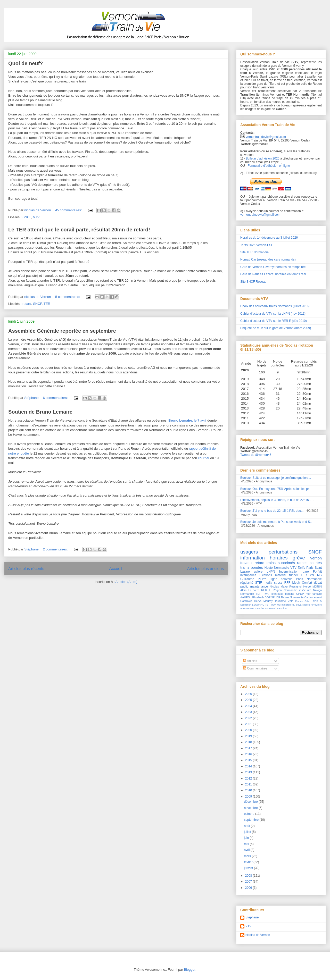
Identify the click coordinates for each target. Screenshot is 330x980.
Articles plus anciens (205, 569)
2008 (249, 876)
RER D (317, 601)
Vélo (291, 601)
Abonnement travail (251, 608)
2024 (249, 706)
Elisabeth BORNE (263, 597)
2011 (249, 784)
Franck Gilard (303, 601)
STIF (259, 583)
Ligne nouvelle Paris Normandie (296, 579)
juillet (248, 832)
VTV (36, 217)
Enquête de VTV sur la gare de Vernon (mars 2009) (276, 328)
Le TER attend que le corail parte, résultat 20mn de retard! (79, 230)
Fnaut (265, 608)
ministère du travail (292, 605)
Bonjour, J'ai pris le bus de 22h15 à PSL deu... (272, 511)
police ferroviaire (313, 605)
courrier (204, 458)
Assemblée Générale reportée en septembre (62, 331)
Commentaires (255, 668)
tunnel (294, 575)
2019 (249, 736)
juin (247, 838)
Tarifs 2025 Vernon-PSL (257, 245)
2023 (249, 712)
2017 (249, 748)
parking (290, 594)
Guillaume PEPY (253, 579)
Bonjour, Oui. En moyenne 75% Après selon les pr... (276, 489)
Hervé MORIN (312, 587)
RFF (287, 583)
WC (279, 605)
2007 (249, 882)
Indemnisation (289, 572)
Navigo (317, 590)
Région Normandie (285, 590)
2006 (249, 888)
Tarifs (302, 568)
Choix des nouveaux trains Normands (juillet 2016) (275, 306)
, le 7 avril (187, 420)
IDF (278, 597)
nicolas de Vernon (258, 935)
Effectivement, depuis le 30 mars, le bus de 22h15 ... (276, 500)
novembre (251, 808)
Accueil (116, 569)
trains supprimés (281, 563)
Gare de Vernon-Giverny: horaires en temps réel (273, 267)
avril (247, 850)
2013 (249, 772)
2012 (249, 778)
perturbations (283, 552)
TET (267, 605)
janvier (249, 868)
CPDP (300, 594)
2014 (249, 766)
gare (306, 572)
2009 (249, 797)
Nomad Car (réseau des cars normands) (268, 259)
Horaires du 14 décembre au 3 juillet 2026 (269, 238)
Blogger (190, 970)
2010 (249, 790)
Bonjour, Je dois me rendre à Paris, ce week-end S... (276, 522)
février (249, 862)
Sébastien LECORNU (252, 605)
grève (299, 558)
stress (278, 583)
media (268, 583)
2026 (249, 694)
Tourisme (280, 601)
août (247, 826)
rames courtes (309, 563)
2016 (249, 754)
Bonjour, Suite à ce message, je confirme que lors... (276, 478)
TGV (273, 605)
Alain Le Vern (250, 590)
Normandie (247, 594)
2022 (249, 718)
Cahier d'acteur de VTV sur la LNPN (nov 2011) (273, 314)
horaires (279, 558)
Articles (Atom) (126, 582)
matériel (281, 575)
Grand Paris (276, 608)
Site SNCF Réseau (253, 282)
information (253, 558)
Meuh (296, 583)
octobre (249, 814)
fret (285, 608)
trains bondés (252, 567)
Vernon (316, 558)
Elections (266, 575)
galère (258, 572)
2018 (249, 742)
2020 (249, 730)
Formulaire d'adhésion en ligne (269, 166)
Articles (250, 661)
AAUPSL (246, 597)
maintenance (259, 587)
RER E (266, 590)
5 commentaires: (68, 297)
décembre (251, 802)
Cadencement (313, 597)
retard (27, 304)
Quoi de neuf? (26, 63)
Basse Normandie (292, 597)
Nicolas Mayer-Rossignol (286, 587)
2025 (249, 700)
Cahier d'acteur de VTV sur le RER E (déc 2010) (274, 321)
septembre (252, 820)
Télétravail (277, 594)
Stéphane (252, 917)
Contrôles (246, 601)
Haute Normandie (277, 568)
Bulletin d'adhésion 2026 (262, 158)
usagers (249, 552)
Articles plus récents (26, 569)
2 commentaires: (56, 549)
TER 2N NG (311, 575)
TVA (266, 594)
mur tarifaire (314, 594)
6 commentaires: (56, 398)
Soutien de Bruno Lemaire (40, 412)
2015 (249, 760)
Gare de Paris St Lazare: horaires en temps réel (273, 274)
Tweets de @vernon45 (256, 455)
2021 (249, 724)
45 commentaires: (69, 210)
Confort (307, 583)
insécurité (305, 590)
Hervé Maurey (263, 601)
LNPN (271, 572)
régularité (247, 583)
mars (248, 856)
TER (47, 304)
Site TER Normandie (254, 252)
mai (247, 844)
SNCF (27, 217)
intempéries (248, 575)
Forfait (317, 572)
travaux (246, 563)
